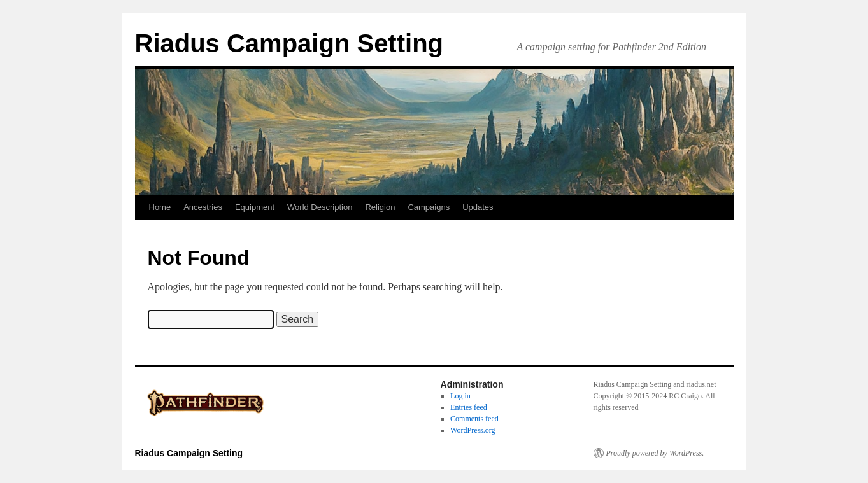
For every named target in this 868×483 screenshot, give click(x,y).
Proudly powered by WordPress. (655, 453)
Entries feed (469, 407)
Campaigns (429, 207)
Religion (380, 207)
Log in (460, 396)
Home (160, 207)
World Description (320, 207)
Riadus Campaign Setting (289, 43)
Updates (478, 207)
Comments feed (474, 419)
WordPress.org (473, 430)
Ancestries (203, 207)
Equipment (255, 207)
